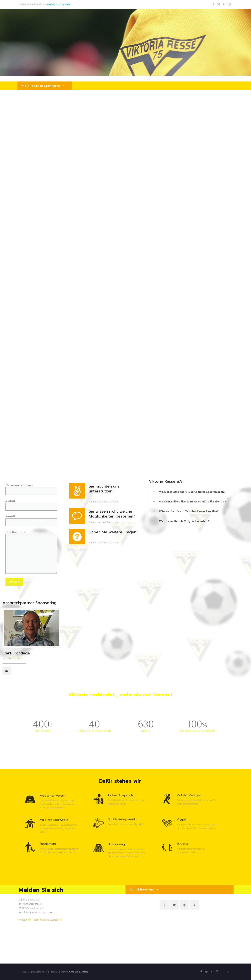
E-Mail (31, 505)
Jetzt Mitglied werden (46, 919)
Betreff (31, 520)
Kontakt (23, 919)
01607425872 (14, 658)
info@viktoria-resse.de (58, 4)
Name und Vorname (31, 489)
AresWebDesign (78, 972)
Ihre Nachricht (31, 552)
